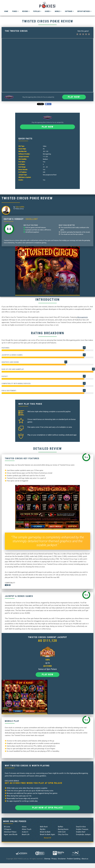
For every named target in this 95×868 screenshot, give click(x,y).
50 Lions (7, 827)
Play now (48, 127)
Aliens (24, 827)
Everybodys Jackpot (83, 834)
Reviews (26, 11)
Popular (37, 11)
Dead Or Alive (81, 827)
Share (48, 104)
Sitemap (47, 859)
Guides (48, 11)
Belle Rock (44, 827)
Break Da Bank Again (47, 834)
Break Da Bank (45, 832)
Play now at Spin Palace (47, 808)
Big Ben (43, 829)
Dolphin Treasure (82, 829)
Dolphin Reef (81, 832)
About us (85, 859)
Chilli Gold (62, 832)
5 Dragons (8, 829)
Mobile (58, 11)
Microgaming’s (83, 317)
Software (69, 11)
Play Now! (74, 97)
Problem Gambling (74, 859)
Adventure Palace (10, 832)
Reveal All (47, 838)
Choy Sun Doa (63, 834)
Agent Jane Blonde (11, 834)
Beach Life (26, 834)
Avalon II (25, 832)
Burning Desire (63, 829)
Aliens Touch (27, 829)
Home (6, 11)
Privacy (54, 859)
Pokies (15, 11)
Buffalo (61, 827)
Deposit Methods (84, 11)
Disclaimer (62, 859)
